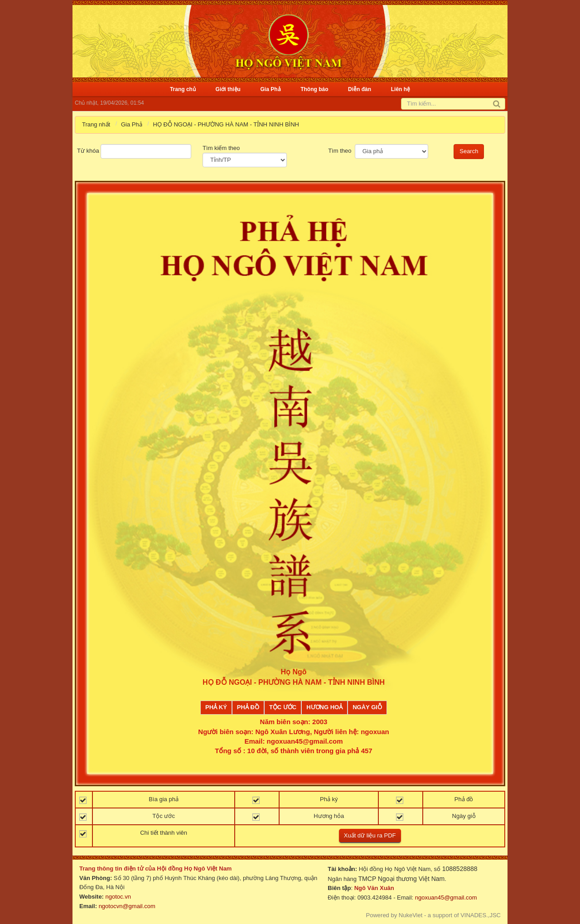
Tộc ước (283, 707)
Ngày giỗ (367, 707)
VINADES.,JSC (481, 915)
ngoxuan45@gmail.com (445, 897)
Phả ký (216, 707)
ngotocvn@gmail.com (127, 906)
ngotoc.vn (118, 897)
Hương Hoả (324, 707)
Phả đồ (248, 707)
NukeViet (411, 915)
